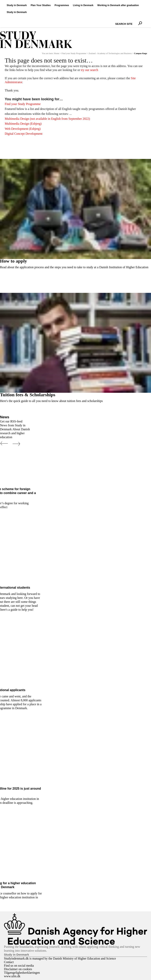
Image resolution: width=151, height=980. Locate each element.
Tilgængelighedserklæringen (22, 973)
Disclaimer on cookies (18, 969)
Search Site (114, 20)
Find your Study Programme (74, 53)
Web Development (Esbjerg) (23, 129)
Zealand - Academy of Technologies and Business (110, 53)
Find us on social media (19, 966)
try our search (89, 70)
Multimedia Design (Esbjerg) (23, 124)
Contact (9, 962)
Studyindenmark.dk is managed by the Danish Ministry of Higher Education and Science (60, 958)
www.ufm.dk (12, 976)
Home (57, 53)
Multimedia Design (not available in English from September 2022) (47, 119)
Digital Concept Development (24, 134)
